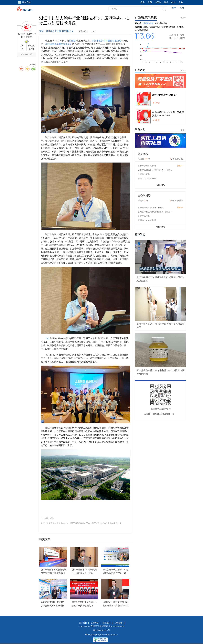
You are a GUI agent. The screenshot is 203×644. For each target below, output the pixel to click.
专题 (150, 2)
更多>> (183, 71)
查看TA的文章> (27, 55)
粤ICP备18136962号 (101, 630)
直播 (181, 2)
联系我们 (107, 623)
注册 (182, 8)
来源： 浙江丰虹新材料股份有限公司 (57, 31)
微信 (166, 2)
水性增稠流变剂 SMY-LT (164, 95)
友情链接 (118, 623)
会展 (143, 2)
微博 (173, 2)
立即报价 (161, 185)
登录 (174, 8)
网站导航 (25, 2)
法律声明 (95, 623)
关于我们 (83, 623)
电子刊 (158, 2)
